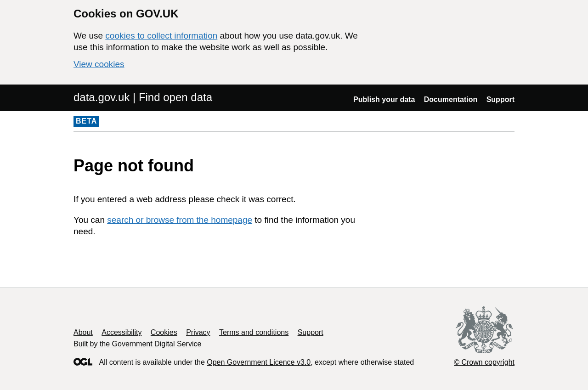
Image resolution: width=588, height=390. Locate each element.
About (83, 332)
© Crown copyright (484, 362)
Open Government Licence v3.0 (259, 362)
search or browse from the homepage (180, 220)
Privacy (198, 332)
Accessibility (122, 332)
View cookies (99, 64)
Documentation (451, 99)
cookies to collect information (161, 36)
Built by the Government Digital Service (137, 344)
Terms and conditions (254, 332)
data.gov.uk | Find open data (143, 97)
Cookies (164, 332)
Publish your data (384, 99)
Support (500, 99)
